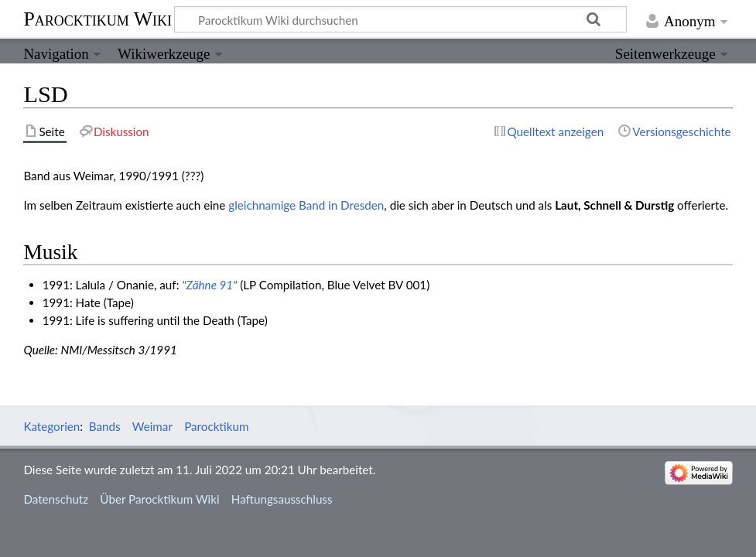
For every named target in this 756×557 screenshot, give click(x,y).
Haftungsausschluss (282, 499)
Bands (105, 426)
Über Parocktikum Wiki (159, 499)
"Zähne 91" (209, 285)
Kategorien (51, 426)
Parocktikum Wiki (97, 18)
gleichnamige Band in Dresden (306, 205)
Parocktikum (216, 426)
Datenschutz (56, 499)
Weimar (152, 426)
